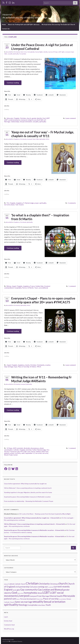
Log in (6, 617)
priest (12, 453)
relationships (15, 122)
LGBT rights (61, 52)
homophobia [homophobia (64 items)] (30, 593)
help (6, 367)
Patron (24, 288)
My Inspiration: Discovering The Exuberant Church (58, 25)
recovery (18, 453)
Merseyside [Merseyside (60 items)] (69, 596)
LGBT (48, 118)
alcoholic (20, 448)
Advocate (10, 118)
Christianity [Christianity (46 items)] (44, 584)
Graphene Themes (17, 641)
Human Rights (39, 52)
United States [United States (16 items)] (41, 605)
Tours (36, 288)
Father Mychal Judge (39, 450)
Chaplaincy (17, 139)
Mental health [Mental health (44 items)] (56, 596)
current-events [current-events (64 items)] (62, 587)
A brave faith (11, 14)
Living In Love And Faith (35, 120)
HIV (21, 452)
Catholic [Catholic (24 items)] (11, 584)
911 (8, 203)
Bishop (9, 286)
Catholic (16, 450)
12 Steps (9, 448)
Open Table (36, 139)
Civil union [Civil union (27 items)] (33, 587)
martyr (33, 452)
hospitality (18, 288)
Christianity (17, 52)
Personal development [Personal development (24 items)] (28, 599)
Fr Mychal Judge (29, 203)
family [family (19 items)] (14, 590)
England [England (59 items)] (8, 590)
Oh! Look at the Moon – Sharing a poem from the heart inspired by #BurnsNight (45, 514)
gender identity (37, 118)
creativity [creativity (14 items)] (51, 587)
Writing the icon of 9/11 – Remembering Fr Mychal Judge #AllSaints (41, 379)
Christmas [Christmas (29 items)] (54, 584)
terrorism (39, 453)
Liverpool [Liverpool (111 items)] (23, 596)
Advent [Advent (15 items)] (6, 584)
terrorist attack (9, 205)
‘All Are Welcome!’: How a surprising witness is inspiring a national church (28, 488)
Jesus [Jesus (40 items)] (40, 593)
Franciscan (13, 452)
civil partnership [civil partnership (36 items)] (22, 587)
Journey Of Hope (53, 52)
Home (4, 25)
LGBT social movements (12, 120)
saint (23, 453)
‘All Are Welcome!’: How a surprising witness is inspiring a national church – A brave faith (34, 524)
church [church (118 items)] (63, 583)
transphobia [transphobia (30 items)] (32, 605)
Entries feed (8, 621)
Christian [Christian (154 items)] (32, 583)
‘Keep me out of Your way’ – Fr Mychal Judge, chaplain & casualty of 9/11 (43, 134)
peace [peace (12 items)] (18, 599)
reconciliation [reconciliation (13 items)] (62, 599)
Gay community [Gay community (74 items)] (29, 589)
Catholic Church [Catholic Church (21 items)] (20, 584)
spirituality (43, 122)
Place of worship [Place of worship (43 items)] (51, 599)
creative (48, 365)
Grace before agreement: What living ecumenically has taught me (25, 484)
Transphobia (23, 54)
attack (42, 448)
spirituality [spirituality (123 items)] (11, 605)
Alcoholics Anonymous (31, 448)
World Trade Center (11, 455)
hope (16, 367)
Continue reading (13, 83)
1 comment (72, 286)
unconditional (43, 288)
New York (45, 452)
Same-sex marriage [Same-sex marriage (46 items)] (24, 602)
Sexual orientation (26, 122)
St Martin (31, 288)
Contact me (6, 29)
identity (46, 52)
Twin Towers (20, 205)
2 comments (72, 203)
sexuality (10, 54)
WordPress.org (9, 629)
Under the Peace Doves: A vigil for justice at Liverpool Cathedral (42, 47)
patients (7, 453)
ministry (39, 452)
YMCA (47, 139)
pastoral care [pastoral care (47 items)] (10, 599)
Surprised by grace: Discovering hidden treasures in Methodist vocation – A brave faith (34, 530)
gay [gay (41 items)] (18, 590)
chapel (14, 286)
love (29, 452)
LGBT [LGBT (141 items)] (46, 592)
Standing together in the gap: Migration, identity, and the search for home (28, 492)
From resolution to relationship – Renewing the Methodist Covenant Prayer (29, 501)
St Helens (33, 367)
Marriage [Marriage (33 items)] (45, 596)
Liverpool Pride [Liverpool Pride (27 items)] (35, 596)
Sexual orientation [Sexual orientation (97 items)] (54, 602)
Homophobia (31, 52)
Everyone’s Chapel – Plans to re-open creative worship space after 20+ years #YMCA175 (43, 300)
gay (18, 452)
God (44, 118)
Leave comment (71, 118)
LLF (45, 120)
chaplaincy (19, 203)
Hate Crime (24, 52)
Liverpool (68, 52)
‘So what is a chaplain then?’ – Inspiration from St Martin (40, 217)
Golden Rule (39, 286)
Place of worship (24, 367)
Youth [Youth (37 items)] (48, 605)
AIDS (15, 448)
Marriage (7, 122)
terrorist (45, 453)
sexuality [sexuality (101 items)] (38, 602)
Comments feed (9, 625)
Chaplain (16, 118)
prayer (37, 203)
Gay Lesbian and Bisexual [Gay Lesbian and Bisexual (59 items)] (50, 590)
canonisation (8, 450)
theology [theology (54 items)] (23, 605)
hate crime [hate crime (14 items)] (20, 593)
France (32, 286)
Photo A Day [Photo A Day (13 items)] (40, 599)
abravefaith (9, 52)
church (29, 118)
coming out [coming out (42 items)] (43, 587)
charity (27, 365)
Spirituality (16, 54)
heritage (10, 367)
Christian (23, 118)
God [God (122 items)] (14, 593)
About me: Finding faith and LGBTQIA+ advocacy (24, 25)
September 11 (30, 453)
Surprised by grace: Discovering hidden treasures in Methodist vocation (27, 497)
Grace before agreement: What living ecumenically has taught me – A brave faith (32, 518)
